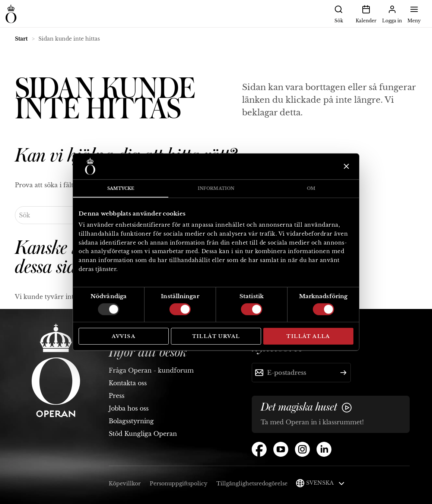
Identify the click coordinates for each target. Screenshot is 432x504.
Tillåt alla (308, 336)
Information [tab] (216, 188)
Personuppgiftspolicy (179, 484)
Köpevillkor (125, 484)
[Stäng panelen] (345, 166)
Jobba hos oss (129, 408)
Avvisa (124, 336)
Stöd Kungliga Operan (143, 434)
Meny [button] (414, 13)
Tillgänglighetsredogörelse (252, 484)
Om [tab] (311, 188)
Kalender (366, 13)
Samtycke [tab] (121, 188)
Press (117, 396)
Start (21, 39)
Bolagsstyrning (131, 421)
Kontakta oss (128, 383)
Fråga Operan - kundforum (151, 370)
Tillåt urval (216, 336)
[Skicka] (343, 373)
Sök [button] (339, 13)
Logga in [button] (392, 13)
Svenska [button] (325, 483)
